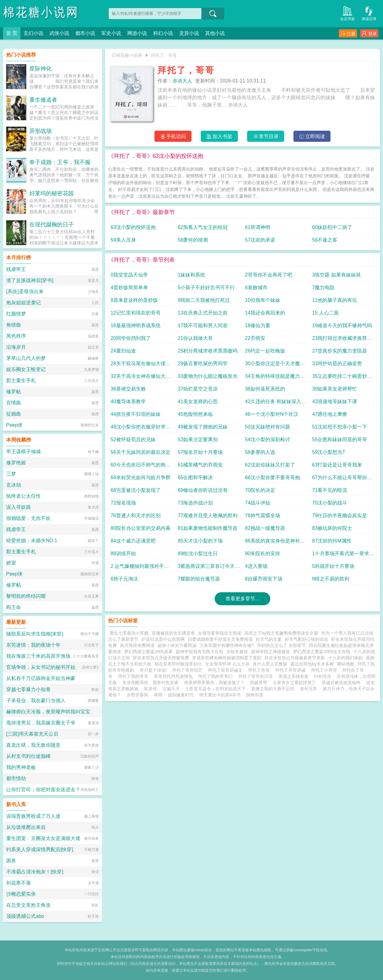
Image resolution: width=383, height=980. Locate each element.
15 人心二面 (326, 313)
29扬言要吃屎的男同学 (203, 363)
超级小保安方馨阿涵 (177, 645)
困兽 (11, 861)
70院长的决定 (260, 490)
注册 (348, 34)
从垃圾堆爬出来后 (26, 827)
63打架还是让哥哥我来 (337, 465)
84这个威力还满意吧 (133, 541)
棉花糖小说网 (41, 12)
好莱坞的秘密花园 (52, 193)
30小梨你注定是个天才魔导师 (275, 365)
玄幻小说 (33, 33)
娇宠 (11, 563)
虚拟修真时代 (181, 695)
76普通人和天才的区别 (136, 515)
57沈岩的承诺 (260, 240)
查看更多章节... (242, 599)
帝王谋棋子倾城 (23, 452)
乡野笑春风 (137, 695)
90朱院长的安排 (263, 553)
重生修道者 (43, 100)
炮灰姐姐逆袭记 (23, 303)
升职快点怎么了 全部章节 (281, 645)
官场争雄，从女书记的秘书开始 (41, 667)
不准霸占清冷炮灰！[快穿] (35, 872)
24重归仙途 (123, 351)
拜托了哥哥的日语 (257, 676)
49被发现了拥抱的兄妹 (203, 427)
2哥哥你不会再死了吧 (269, 275)
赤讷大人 (182, 81)
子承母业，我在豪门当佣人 (36, 701)
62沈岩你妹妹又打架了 (270, 465)
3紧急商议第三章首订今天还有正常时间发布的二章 (209, 568)
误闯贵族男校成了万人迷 (33, 816)
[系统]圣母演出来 (25, 291)
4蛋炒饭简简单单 (129, 287)
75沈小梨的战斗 (330, 503)
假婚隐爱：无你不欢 (28, 518)
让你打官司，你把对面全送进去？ (43, 790)
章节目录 (266, 136)
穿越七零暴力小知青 (28, 689)
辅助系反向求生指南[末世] (35, 634)
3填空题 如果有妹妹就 (337, 275)
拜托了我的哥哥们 (217, 676)
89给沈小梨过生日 (198, 553)
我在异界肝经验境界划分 (178, 664)
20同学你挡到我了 (131, 338)
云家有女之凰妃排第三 (294, 682)
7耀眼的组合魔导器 (199, 579)
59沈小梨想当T (329, 452)
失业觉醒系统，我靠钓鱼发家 (150, 682)
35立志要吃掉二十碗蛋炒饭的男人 (342, 378)
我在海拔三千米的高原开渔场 (38, 656)
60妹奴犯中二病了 (332, 227)
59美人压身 (123, 240)
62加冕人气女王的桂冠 (203, 227)
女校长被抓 (237, 652)
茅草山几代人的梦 (26, 358)
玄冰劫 (14, 485)
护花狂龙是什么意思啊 (163, 639)
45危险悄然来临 (196, 414)
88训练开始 (123, 553)
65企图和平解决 (196, 477)
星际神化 (40, 69)
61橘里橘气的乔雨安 (200, 465)
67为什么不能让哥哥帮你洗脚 (342, 479)
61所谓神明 (258, 227)
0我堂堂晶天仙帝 (129, 275)
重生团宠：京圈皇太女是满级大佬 (43, 838)
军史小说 (111, 33)
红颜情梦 (16, 314)
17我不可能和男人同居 (203, 325)
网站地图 (346, 664)
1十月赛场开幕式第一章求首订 (343, 555)
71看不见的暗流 (330, 490)
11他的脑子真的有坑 (335, 300)
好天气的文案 (269, 639)
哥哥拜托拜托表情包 (175, 676)
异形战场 (40, 131)
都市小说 (85, 33)
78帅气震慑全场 (263, 515)
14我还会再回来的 (265, 313)
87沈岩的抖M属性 (332, 541)
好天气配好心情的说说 (306, 639)
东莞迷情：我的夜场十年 (33, 645)
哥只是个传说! (154, 670)
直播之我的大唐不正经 (273, 689)
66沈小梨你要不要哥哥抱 (272, 477)
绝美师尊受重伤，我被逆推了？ (214, 682)
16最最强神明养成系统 (136, 325)
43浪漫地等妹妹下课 (335, 401)
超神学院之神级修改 (271, 652)
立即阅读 (312, 136)
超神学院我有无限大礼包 (200, 652)
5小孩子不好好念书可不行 (206, 287)
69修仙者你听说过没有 (203, 490)
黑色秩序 (16, 336)
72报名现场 (123, 503)
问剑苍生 (323, 676)
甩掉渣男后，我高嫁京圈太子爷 (41, 723)
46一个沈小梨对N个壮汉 (272, 414)
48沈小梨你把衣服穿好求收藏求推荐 (141, 428)
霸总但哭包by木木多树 (312, 664)
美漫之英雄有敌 (293, 676)
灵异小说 (189, 33)
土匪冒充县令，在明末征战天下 (215, 689)
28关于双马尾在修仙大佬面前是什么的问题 (141, 365)
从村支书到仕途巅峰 (28, 756)
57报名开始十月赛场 (200, 452)
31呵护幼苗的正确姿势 (337, 363)
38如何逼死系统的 (265, 389)
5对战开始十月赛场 (333, 566)
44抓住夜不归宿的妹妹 (136, 414)
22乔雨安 (255, 338)
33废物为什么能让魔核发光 (208, 376)
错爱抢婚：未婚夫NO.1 (32, 541)
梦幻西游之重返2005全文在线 (322, 652)
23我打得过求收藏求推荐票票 (342, 340)
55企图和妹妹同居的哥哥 (340, 439)
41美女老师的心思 (198, 401)
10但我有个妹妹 (263, 300)
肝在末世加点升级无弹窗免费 (161, 658)
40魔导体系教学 (128, 401)
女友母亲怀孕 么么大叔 (227, 664)
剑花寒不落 (19, 883)
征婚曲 (14, 414)
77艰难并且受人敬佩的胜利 (208, 515)
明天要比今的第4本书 (220, 695)
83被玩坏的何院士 (332, 528)
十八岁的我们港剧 (345, 658)
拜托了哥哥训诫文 (226, 670)
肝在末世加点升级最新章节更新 (295, 658)
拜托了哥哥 (260, 670)
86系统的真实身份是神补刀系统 (275, 542)
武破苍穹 (259, 682)
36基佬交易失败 (128, 389)
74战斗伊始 (258, 503)
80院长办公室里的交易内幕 (141, 528)
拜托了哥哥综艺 (188, 670)
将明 (158, 695)
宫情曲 (14, 403)
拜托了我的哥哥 (134, 676)
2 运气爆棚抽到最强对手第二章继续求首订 (140, 568)
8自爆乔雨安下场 (264, 579)
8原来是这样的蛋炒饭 (134, 300)
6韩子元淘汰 (124, 579)
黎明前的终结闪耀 (26, 596)
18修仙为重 (258, 325)
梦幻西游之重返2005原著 (148, 652)
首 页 (12, 33)
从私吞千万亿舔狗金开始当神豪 (41, 678)
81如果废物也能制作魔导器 (208, 528)
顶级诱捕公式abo (25, 916)
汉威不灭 (171, 689)
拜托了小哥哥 (325, 670)
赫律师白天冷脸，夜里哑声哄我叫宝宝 (48, 712)
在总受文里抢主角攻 (28, 905)
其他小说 (215, 33)
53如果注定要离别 (198, 439)
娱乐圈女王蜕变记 (26, 369)
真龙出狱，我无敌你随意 (33, 745)
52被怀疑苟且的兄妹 (133, 439)
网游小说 (137, 33)
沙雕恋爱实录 (21, 894)
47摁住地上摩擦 (330, 414)
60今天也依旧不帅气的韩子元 (141, 466)
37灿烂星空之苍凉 (198, 389)
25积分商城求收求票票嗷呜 (208, 351)
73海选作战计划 (196, 503)
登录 (369, 34)
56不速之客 (325, 240)
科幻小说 (163, 33)
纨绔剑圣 (255, 695)
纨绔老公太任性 (23, 496)
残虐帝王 (16, 269)
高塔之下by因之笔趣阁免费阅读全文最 (281, 633)
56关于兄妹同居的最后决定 (141, 452)
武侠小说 (59, 33)
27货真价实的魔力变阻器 (340, 351)
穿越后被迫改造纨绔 (341, 682)
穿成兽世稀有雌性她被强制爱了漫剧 (227, 658)
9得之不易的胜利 (331, 579)
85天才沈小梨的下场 (200, 541)
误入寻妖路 (19, 507)
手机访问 (173, 136)
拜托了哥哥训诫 (292, 670)
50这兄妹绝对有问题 (267, 427)
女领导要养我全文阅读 (220, 633)
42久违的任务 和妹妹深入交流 (276, 403)
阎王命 (14, 607)
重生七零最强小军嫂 (129, 633)
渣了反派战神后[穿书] (30, 280)
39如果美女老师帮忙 (335, 389)
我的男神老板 (21, 767)
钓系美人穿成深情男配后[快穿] (40, 849)
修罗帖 (14, 392)
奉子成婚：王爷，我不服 (60, 162)
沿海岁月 (16, 347)
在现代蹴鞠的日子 (52, 225)
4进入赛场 (256, 566)
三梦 (11, 474)
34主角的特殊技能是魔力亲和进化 (275, 378)
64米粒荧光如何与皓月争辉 (141, 477)
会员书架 (347, 13)
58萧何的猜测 (193, 240)
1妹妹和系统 (192, 275)
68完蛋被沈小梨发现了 (136, 490)
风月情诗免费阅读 (137, 645)
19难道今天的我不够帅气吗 (342, 325)
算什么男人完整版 (270, 664)
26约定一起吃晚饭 (265, 351)
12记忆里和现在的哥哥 (136, 313)
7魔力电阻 (324, 287)
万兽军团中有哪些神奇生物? (227, 645)
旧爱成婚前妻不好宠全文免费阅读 (220, 639)
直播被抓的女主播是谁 (173, 633)
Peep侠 (14, 425)
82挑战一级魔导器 (265, 528)
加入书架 (219, 136)
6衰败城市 (256, 287)
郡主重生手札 (21, 380)
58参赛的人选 (260, 452)
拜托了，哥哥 (164, 55)
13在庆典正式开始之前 (203, 313)
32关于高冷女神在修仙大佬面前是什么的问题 (141, 378)
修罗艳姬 (16, 463)
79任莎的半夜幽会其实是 (340, 515)
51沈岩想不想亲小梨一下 (340, 427)
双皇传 (150, 689)
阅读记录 (369, 13)
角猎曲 (14, 325)
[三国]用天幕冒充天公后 (32, 734)
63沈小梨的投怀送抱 (133, 227)
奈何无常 (309, 689)
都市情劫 (16, 778)
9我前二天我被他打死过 (204, 300)
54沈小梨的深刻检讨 (267, 439)
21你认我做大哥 (196, 338)
